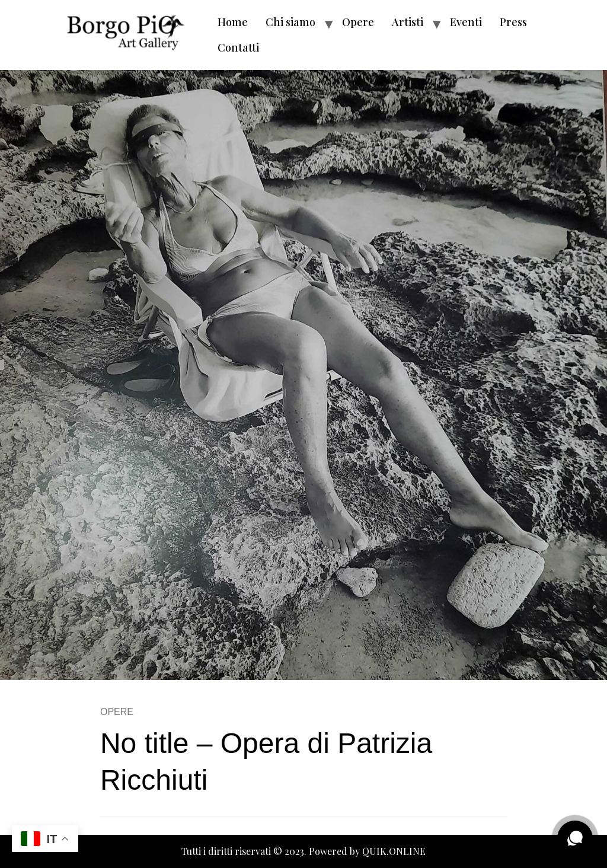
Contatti (238, 47)
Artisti (408, 22)
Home (233, 22)
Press (513, 22)
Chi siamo (290, 22)
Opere (358, 22)
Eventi (466, 22)
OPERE (117, 712)
